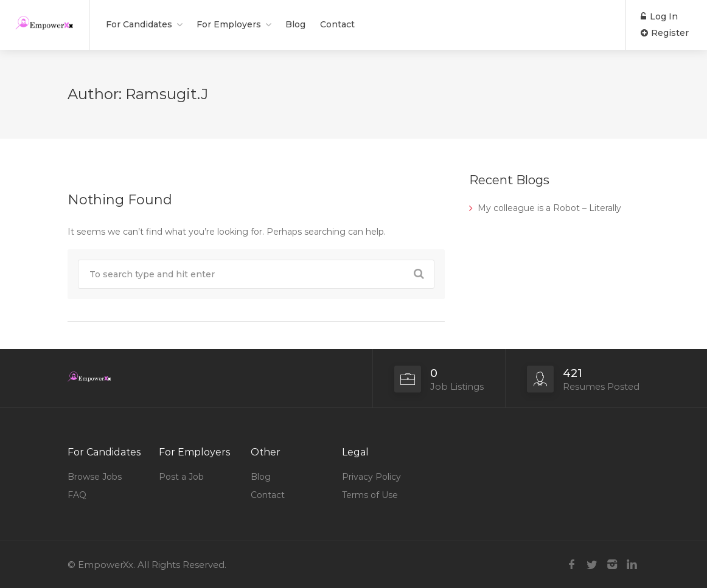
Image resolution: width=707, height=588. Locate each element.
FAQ (77, 495)
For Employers (229, 24)
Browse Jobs (95, 477)
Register (665, 33)
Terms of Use (370, 495)
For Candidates (139, 24)
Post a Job (181, 477)
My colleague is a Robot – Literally (549, 208)
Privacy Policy (371, 477)
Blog (295, 24)
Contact (337, 24)
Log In (659, 16)
